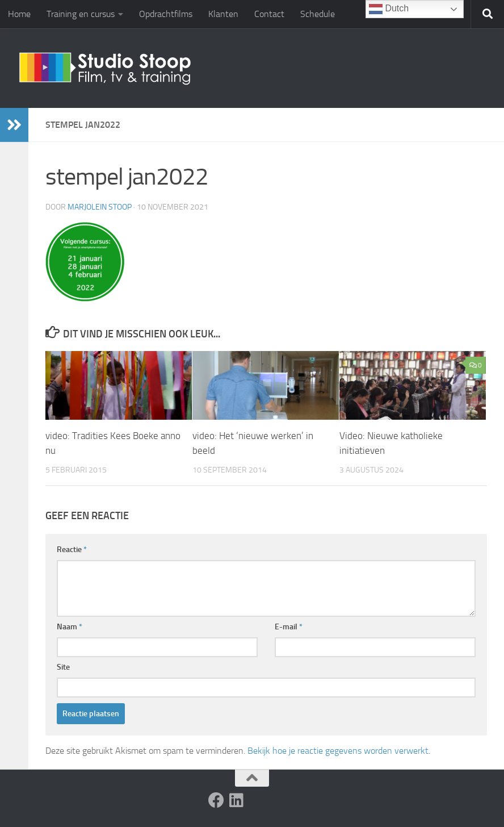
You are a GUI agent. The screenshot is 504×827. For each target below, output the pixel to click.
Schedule (318, 14)
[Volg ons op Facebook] (216, 800)
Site (63, 667)
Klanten (223, 14)
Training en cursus (81, 14)
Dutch (389, 9)
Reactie (72, 550)
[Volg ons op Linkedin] (237, 800)
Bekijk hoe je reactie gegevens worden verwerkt (338, 751)
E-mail (289, 627)
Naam (70, 627)
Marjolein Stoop (100, 207)
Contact (269, 14)
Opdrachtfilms (166, 14)
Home (19, 14)
